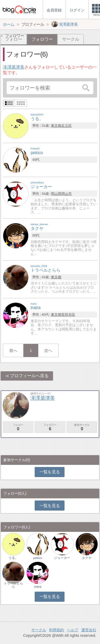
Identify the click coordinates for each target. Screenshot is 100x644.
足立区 (67, 126)
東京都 (56, 126)
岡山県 (56, 194)
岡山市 (67, 194)
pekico (38, 558)
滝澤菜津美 (14, 67)
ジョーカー (62, 558)
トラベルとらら (13, 585)
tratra (38, 587)
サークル (71, 39)
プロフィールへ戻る (29, 376)
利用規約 (57, 630)
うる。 (13, 558)
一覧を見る (50, 472)
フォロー (18, 427)
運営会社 (89, 630)
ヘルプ (73, 630)
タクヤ (87, 558)
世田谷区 (68, 315)
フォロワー (50, 427)
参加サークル (82, 427)
